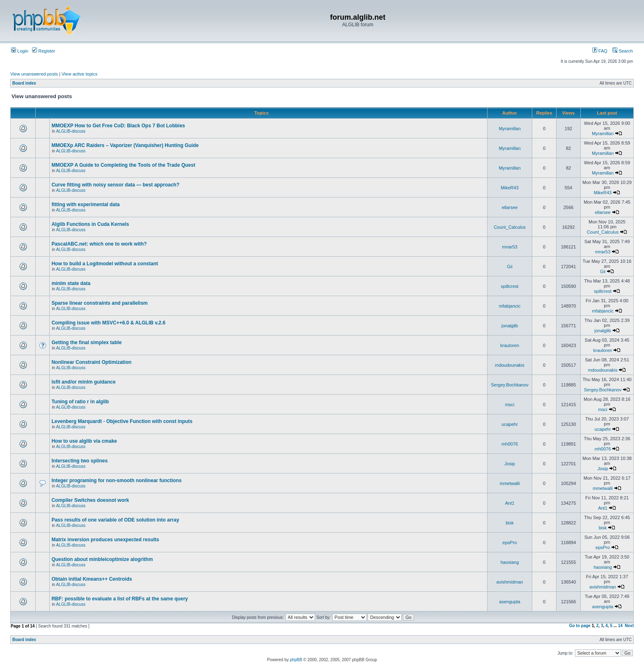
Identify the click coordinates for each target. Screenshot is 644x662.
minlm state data (71, 283)
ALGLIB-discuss (71, 131)
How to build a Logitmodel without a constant (105, 264)
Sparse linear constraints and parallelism (99, 303)
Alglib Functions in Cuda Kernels (90, 224)
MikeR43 (509, 188)
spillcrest (510, 286)
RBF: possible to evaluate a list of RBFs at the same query (120, 599)
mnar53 (509, 247)
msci (510, 405)
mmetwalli (510, 483)
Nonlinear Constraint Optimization (91, 362)
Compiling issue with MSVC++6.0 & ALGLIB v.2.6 (108, 323)
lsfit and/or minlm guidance (83, 382)
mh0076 (510, 444)
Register (44, 51)
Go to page (580, 626)
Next (629, 626)
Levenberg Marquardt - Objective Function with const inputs (122, 421)
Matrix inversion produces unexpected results (105, 540)
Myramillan (509, 129)
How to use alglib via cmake (84, 441)
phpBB (296, 660)
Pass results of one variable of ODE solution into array (115, 520)
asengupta (509, 602)
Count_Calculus (510, 227)
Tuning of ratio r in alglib (80, 402)
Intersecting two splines (79, 461)
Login (20, 51)
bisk (510, 523)
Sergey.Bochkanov (510, 385)
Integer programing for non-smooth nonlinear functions (116, 480)
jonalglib (510, 326)
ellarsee (510, 207)
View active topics (79, 74)
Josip (510, 464)
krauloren (510, 345)
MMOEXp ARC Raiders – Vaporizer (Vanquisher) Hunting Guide (125, 145)
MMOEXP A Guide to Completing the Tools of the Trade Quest (123, 165)
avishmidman (510, 582)
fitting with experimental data (85, 205)
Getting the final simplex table (86, 342)
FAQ (600, 51)
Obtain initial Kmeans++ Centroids (92, 579)
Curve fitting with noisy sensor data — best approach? (115, 185)
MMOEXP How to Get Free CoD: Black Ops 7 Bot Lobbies (118, 126)
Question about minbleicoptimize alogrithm (102, 559)
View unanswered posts (34, 74)
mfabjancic (510, 306)
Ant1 (510, 503)
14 (620, 626)
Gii (509, 267)
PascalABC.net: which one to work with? (99, 244)
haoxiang (510, 562)
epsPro (510, 542)
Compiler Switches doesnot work (90, 500)
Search (623, 51)
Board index (24, 83)
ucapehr (510, 424)
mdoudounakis (510, 365)
